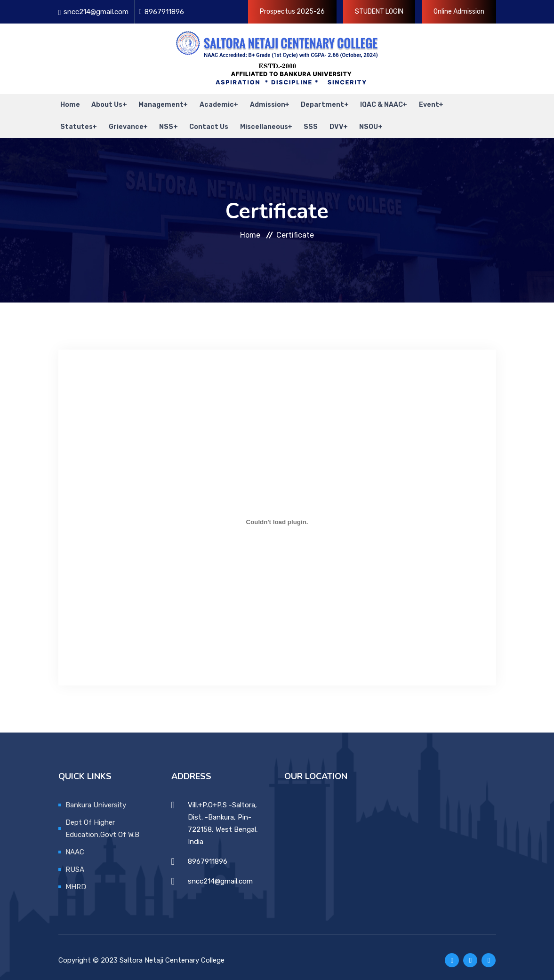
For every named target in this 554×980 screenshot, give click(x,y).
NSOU (359, 122)
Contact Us (205, 122)
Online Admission (459, 12)
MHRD (76, 881)
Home (68, 103)
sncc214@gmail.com (96, 12)
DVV (327, 122)
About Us (103, 103)
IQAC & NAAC (373, 103)
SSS (304, 122)
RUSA (75, 863)
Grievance (123, 122)
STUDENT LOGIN (379, 12)
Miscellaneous (257, 122)
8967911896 (164, 12)
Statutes (75, 122)
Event (420, 103)
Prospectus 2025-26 (292, 12)
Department (315, 103)
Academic (211, 103)
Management (156, 103)
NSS (163, 122)
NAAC (75, 846)
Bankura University (96, 799)
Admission (261, 103)
